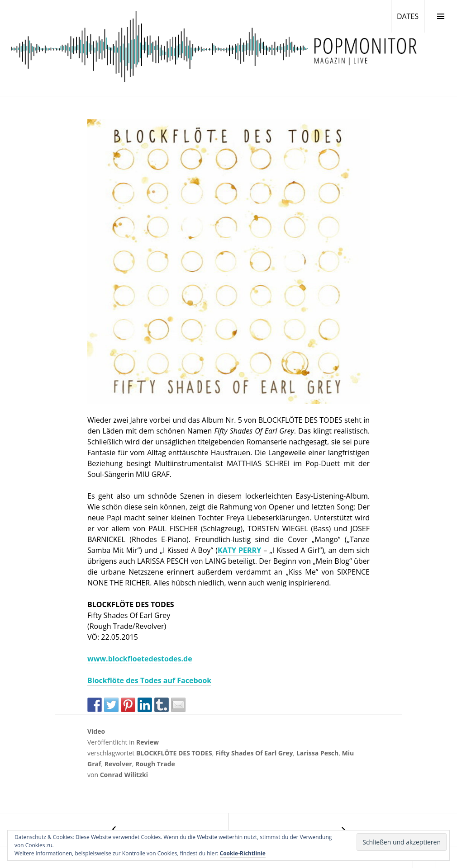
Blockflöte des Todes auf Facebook (149, 680)
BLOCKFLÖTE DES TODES (174, 753)
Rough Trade (155, 764)
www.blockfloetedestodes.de (140, 659)
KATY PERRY (239, 550)
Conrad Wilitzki (124, 775)
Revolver (118, 764)
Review (148, 742)
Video (96, 731)
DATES (410, 16)
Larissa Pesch (317, 753)
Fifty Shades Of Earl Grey (254, 753)
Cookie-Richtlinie (243, 853)
